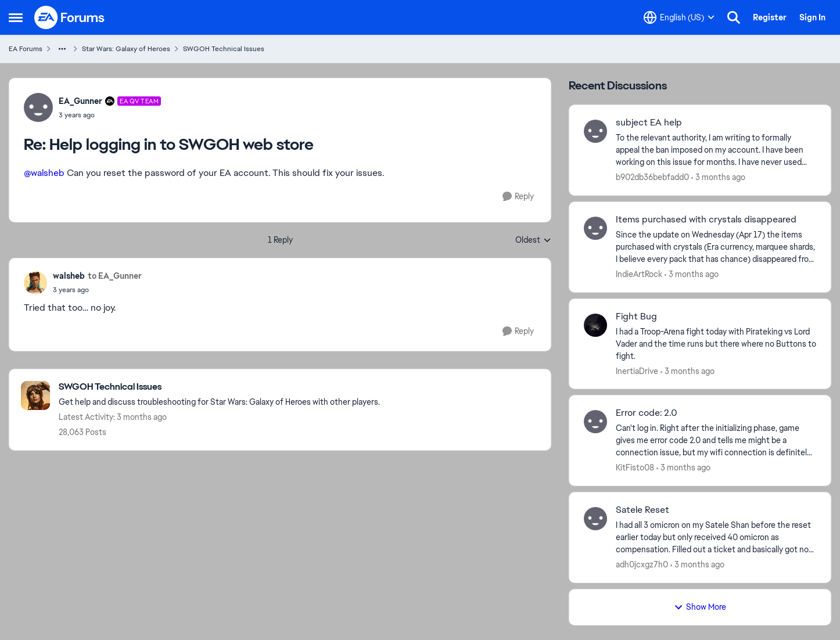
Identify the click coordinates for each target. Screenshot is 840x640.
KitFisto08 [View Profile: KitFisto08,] (635, 468)
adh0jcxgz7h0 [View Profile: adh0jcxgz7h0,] (642, 565)
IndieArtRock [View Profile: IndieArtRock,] (639, 274)
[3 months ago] (718, 177)
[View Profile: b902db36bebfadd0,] (595, 131)
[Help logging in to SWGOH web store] (110, 115)
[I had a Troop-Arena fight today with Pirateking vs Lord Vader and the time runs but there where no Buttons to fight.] (716, 344)
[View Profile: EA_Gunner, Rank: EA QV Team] (38, 107)
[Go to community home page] (70, 17)
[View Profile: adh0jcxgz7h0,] (595, 519)
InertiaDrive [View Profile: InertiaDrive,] (637, 371)
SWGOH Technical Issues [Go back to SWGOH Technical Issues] (224, 49)
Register (770, 17)
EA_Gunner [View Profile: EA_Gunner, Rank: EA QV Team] (80, 101)
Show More (700, 607)
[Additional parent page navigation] (62, 49)
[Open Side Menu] (16, 17)
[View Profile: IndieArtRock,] (595, 228)
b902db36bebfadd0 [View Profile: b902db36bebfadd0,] (652, 177)
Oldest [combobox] (533, 240)
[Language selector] (679, 17)
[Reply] (518, 197)
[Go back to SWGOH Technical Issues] (219, 387)
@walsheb (44, 173)
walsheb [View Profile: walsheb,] (69, 276)
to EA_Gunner (115, 276)
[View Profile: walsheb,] (35, 283)
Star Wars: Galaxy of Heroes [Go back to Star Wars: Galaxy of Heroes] (126, 49)
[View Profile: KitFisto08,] (595, 422)
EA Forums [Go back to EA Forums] (26, 49)
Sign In (812, 17)
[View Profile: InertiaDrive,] (595, 325)
